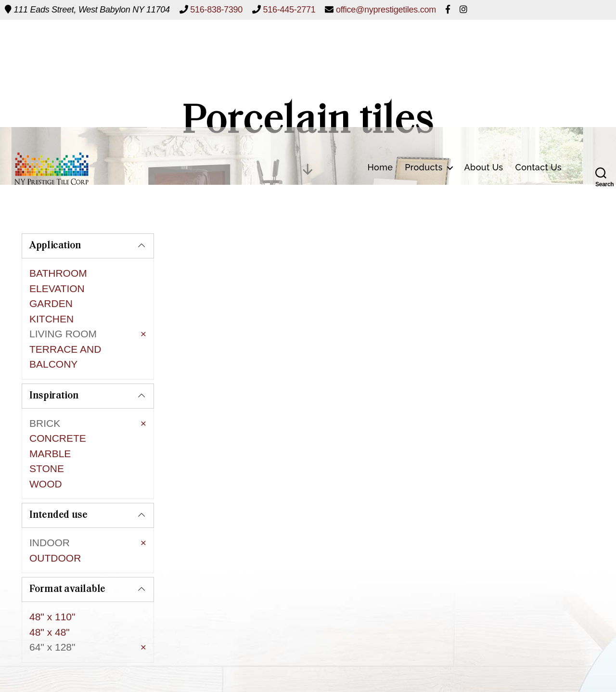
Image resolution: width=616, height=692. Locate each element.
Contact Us (539, 44)
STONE (47, 445)
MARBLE (50, 429)
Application (55, 246)
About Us (484, 44)
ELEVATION (57, 288)
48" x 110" (52, 566)
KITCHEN (51, 319)
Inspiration (54, 372)
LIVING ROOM (63, 334)
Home (380, 44)
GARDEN (51, 303)
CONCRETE (58, 415)
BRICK (45, 399)
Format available (67, 539)
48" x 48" (50, 581)
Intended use (58, 474)
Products (423, 44)
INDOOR (50, 501)
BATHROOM (58, 273)
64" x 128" (52, 596)
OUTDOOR (55, 516)
